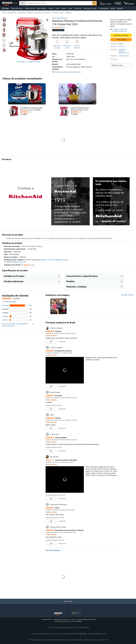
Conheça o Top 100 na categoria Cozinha (54, 260)
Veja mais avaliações (53, 550)
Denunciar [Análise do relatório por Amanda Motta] (62, 451)
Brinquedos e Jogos (90, 8)
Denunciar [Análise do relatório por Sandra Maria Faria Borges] (62, 521)
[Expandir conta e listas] (112, 4)
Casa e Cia (122, 46)
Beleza (113, 8)
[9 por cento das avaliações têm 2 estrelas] (17, 316)
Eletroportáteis (12, 13)
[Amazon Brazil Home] (58, 614)
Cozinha (4, 13)
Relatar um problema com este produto (67, 72)
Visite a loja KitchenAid (60, 18)
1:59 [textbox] (94, 103)
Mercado (120, 8)
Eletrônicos (78, 8)
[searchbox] (59, 3)
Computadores (104, 8)
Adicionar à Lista (117, 65)
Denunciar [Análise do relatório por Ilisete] (62, 428)
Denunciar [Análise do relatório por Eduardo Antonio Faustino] (62, 544)
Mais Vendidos (42, 8)
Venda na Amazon (17, 8)
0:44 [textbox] (44, 103)
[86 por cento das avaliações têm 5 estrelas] (17, 306)
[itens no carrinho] (129, 3)
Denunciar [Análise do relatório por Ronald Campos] (62, 409)
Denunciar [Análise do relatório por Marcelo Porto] (62, 499)
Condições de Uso (47, 619)
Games (51, 8)
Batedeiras (68, 13)
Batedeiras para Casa (19, 262)
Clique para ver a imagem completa (28, 62)
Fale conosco (83, 634)
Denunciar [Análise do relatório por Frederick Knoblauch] (62, 342)
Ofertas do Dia (30, 8)
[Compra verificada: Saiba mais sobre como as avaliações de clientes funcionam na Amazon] (51, 336)
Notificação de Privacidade (61, 619)
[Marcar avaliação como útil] (51, 342)
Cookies (73, 619)
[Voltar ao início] (68, 603)
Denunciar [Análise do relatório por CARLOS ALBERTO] (62, 386)
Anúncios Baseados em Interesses (86, 619)
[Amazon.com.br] (10, 3)
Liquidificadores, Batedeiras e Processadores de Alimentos (34, 13)
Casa (70, 8)
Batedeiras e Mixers (58, 13)
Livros (57, 8)
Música (64, 8)
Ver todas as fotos (127, 295)
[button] (5, 8)
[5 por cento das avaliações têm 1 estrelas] (17, 320)
